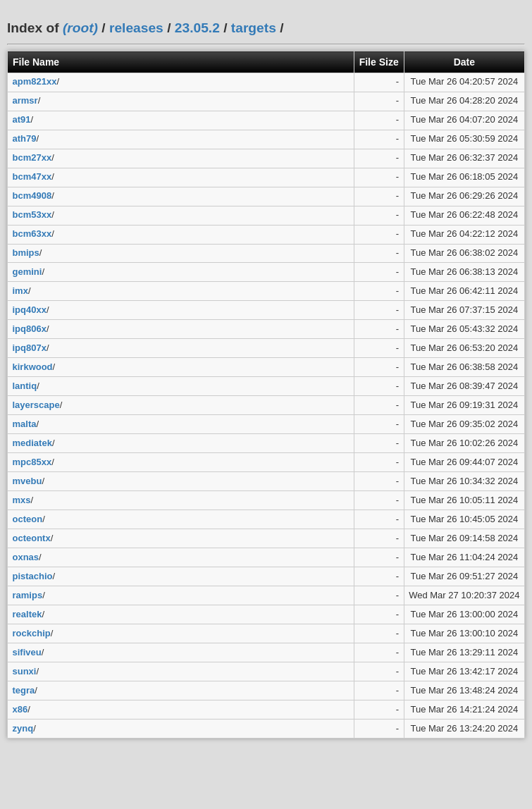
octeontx (32, 538)
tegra (24, 690)
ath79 (25, 138)
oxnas (26, 557)
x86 (20, 709)
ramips (28, 595)
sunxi (25, 671)
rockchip (32, 633)
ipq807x (30, 348)
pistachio (33, 576)
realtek (27, 614)
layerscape (36, 405)
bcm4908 (32, 196)
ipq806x (30, 329)
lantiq (25, 386)
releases (136, 28)
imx (20, 291)
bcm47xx (32, 177)
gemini (27, 272)
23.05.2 (197, 28)
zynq (23, 728)
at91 (22, 119)
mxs (22, 500)
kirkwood (33, 367)
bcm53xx (32, 215)
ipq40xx (30, 310)
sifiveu (27, 652)
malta (25, 424)
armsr (25, 100)
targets (254, 28)
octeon (28, 519)
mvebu (27, 481)
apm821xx (35, 81)
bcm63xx (32, 234)
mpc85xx (32, 462)
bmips (26, 253)
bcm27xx (32, 158)
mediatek (32, 443)
